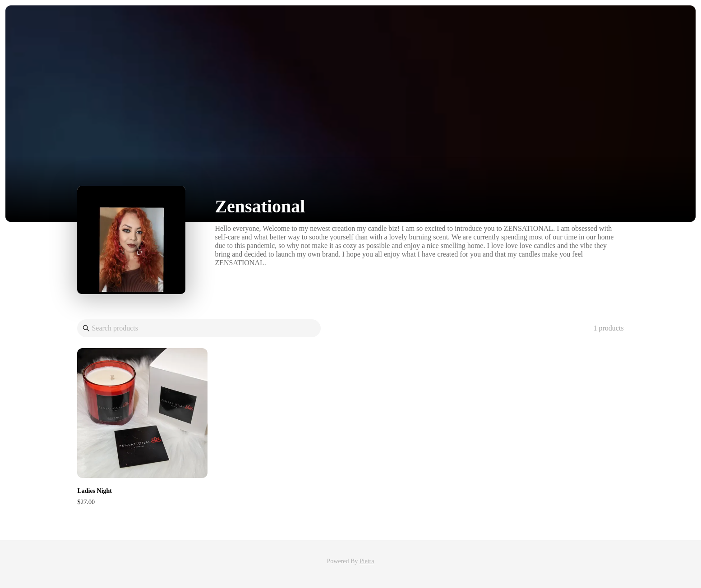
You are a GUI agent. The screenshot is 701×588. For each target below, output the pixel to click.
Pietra (367, 561)
